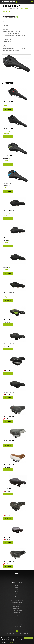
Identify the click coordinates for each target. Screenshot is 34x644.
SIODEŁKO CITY (7, 489)
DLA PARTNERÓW (17, 623)
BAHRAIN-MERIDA (17, 608)
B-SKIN (17, 594)
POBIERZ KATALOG (17, 612)
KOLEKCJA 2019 (17, 577)
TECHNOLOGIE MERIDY (17, 602)
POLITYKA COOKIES (17, 627)
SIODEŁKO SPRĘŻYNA (9, 368)
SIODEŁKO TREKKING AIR (10, 344)
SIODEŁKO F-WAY (8, 265)
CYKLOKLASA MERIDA (17, 610)
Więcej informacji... (13, 642)
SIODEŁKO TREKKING (8, 392)
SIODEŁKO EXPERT (8, 101)
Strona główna (6, 9)
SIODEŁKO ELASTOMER (9, 513)
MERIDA (17, 586)
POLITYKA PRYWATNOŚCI (17, 625)
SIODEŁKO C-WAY (8, 238)
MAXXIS (17, 588)
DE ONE (17, 592)
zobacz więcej (8, 110)
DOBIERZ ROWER (17, 606)
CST (17, 590)
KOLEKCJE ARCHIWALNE (17, 579)
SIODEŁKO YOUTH (8, 320)
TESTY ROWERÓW (17, 604)
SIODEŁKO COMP (7, 156)
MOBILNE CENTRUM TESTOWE (17, 600)
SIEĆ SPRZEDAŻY (17, 621)
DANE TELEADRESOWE (17, 619)
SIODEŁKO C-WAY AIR (9, 210)
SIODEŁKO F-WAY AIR (9, 292)
